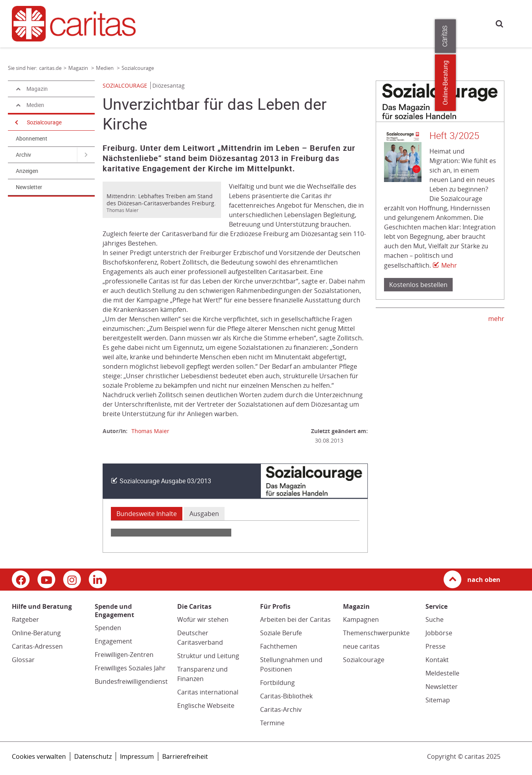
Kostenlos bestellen (418, 285)
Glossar (23, 660)
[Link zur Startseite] (73, 23)
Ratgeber (25, 619)
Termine (272, 723)
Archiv (23, 155)
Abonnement (32, 139)
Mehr (449, 265)
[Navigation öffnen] (16, 122)
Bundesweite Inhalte (147, 514)
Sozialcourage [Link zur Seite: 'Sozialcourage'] (138, 68)
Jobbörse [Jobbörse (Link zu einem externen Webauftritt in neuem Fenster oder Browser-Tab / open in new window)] (439, 633)
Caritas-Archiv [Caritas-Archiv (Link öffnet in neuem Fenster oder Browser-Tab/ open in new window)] (281, 709)
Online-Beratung (36, 633)
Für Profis (381, 23)
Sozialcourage (44, 122)
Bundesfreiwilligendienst (131, 681)
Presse (412, 23)
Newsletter (29, 187)
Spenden (108, 628)
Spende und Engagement (259, 23)
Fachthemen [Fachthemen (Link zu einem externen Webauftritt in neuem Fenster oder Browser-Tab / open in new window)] (279, 646)
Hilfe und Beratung (194, 23)
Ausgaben (204, 514)
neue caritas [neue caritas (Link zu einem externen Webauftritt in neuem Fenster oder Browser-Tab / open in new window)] (361, 646)
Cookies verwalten (39, 756)
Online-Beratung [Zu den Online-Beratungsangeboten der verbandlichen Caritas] (521, 83)
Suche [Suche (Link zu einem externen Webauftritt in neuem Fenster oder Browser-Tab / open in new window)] (435, 619)
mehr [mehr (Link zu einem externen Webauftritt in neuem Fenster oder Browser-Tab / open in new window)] (496, 319)
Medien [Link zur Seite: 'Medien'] (105, 68)
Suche (499, 23)
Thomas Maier (150, 431)
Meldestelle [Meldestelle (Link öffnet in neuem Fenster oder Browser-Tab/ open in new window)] (442, 673)
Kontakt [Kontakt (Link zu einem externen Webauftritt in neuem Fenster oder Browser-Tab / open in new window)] (437, 660)
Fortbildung (277, 683)
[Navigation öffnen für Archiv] (86, 155)
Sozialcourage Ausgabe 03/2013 (165, 481)
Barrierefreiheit (185, 756)
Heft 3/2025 (454, 136)
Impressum (137, 756)
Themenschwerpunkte (376, 633)
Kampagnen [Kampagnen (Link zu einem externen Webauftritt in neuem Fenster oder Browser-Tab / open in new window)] (361, 619)
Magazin (311, 23)
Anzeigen (27, 171)
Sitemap (438, 700)
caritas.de (157, 23)
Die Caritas (345, 23)
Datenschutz (93, 756)
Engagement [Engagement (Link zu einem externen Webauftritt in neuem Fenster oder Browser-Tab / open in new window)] (113, 641)
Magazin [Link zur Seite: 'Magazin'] (79, 68)
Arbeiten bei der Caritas (295, 619)
